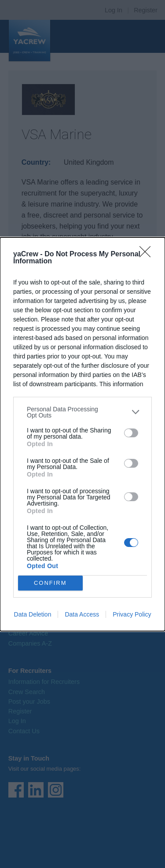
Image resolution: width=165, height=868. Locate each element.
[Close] (148, 255)
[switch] (131, 433)
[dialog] (82, 434)
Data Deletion (33, 614)
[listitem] (82, 412)
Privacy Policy (132, 614)
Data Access (82, 614)
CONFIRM (50, 582)
